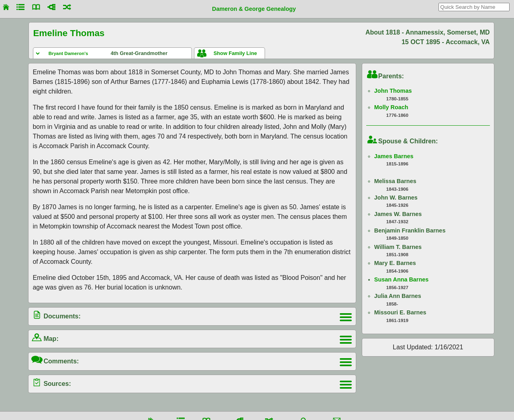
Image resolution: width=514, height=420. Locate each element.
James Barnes (394, 156)
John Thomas (393, 91)
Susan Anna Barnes (401, 279)
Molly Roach (391, 107)
